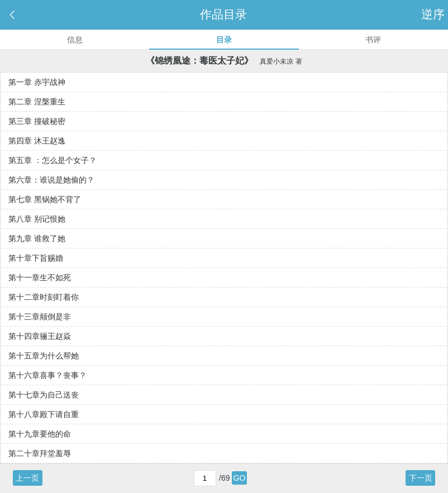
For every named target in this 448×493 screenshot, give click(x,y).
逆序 (435, 14)
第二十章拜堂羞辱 (40, 453)
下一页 (421, 478)
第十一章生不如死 (40, 277)
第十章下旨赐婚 (36, 258)
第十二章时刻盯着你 (44, 297)
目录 (224, 40)
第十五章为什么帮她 (44, 356)
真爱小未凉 (277, 61)
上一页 (27, 478)
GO (240, 478)
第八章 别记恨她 (37, 219)
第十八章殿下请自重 (44, 414)
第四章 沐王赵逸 (37, 141)
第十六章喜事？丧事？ (47, 375)
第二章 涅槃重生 (37, 102)
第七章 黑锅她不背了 (45, 199)
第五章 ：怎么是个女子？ (53, 160)
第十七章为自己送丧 (44, 395)
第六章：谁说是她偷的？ (51, 180)
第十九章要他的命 (40, 434)
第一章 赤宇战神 (37, 82)
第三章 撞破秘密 (37, 121)
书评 (373, 40)
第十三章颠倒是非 (40, 317)
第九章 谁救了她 (37, 238)
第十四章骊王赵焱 (40, 336)
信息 (75, 40)
